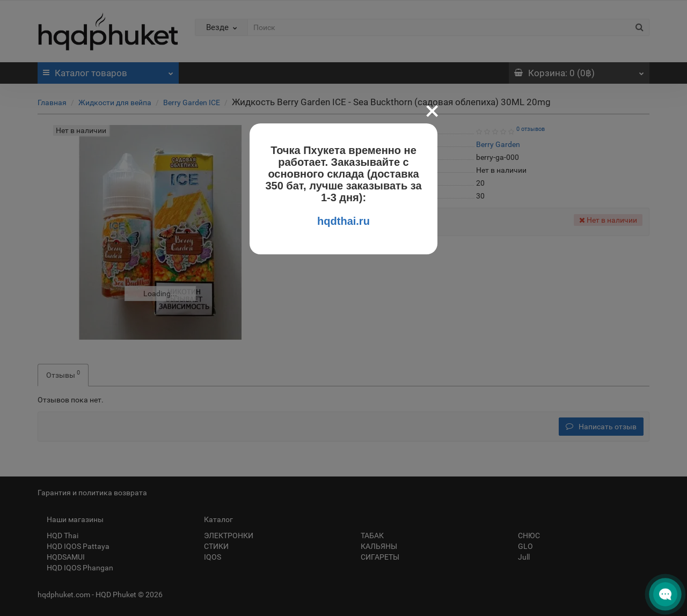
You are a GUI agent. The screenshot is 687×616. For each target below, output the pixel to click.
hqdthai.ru (343, 221)
